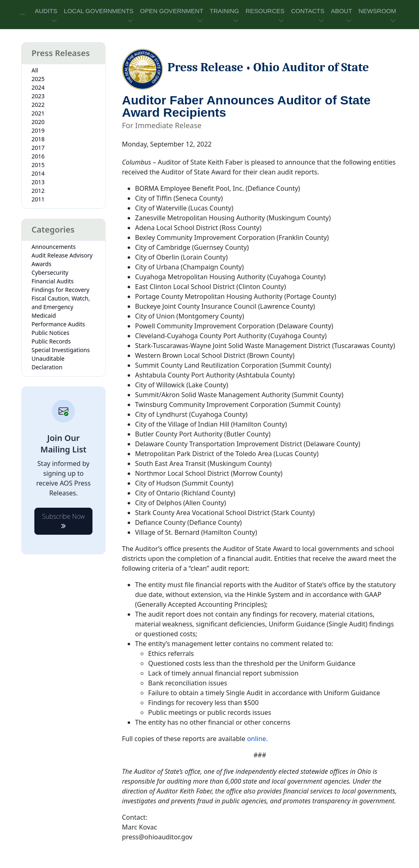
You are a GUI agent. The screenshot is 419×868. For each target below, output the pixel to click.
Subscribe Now (64, 519)
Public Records (51, 341)
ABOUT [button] (342, 11)
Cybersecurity (50, 272)
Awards (42, 264)
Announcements (54, 247)
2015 (38, 165)
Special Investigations (61, 350)
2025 (38, 79)
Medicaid (44, 315)
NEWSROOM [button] (377, 11)
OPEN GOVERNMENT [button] (171, 11)
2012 (38, 191)
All (35, 70)
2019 (38, 130)
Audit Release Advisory (62, 255)
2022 (38, 105)
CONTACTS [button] (307, 11)
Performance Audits (58, 324)
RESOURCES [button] (265, 11)
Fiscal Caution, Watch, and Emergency (61, 303)
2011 (38, 199)
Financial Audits (53, 281)
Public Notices (50, 333)
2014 (38, 173)
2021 (38, 113)
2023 (38, 96)
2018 (38, 139)
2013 (38, 182)
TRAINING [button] (225, 11)
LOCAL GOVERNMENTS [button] (99, 11)
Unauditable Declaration (48, 363)
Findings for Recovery (61, 290)
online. (258, 739)
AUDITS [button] (46, 11)
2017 (38, 148)
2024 (38, 87)
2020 (38, 122)
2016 (38, 156)
